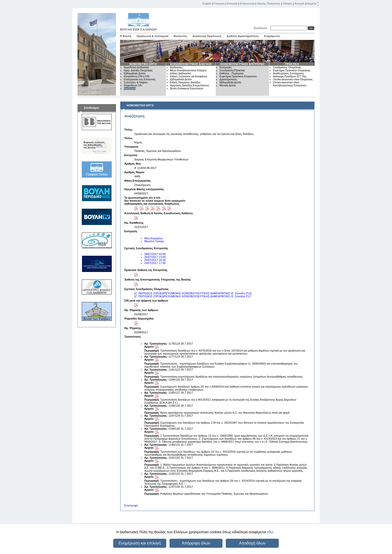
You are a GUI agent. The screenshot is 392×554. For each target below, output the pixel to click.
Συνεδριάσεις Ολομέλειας (287, 67)
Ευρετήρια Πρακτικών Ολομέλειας (292, 70)
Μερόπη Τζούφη (154, 241)
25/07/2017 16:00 (155, 260)
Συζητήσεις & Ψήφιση (136, 82)
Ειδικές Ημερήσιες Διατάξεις (185, 82)
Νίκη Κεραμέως (154, 238)
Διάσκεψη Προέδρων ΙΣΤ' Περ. (290, 76)
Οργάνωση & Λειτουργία (152, 36)
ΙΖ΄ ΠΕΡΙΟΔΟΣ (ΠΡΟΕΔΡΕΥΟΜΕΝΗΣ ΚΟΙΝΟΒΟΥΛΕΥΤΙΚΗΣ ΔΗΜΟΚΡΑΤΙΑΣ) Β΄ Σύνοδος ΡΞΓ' (193, 296)
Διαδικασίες (176, 67)
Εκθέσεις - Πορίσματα (231, 73)
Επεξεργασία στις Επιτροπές (140, 79)
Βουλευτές (180, 36)
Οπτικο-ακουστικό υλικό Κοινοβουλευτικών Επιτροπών (290, 84)
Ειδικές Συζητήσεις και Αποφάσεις (189, 76)
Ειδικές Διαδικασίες (180, 73)
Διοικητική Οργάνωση (207, 36)
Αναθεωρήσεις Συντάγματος (288, 73)
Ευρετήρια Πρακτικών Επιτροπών (238, 76)
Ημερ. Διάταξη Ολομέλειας (138, 70)
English (207, 4)
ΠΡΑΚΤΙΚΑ (292, 64)
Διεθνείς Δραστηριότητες (243, 36)
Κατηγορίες (226, 67)
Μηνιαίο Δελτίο (228, 85)
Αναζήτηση (261, 28)
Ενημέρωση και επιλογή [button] (140, 543)
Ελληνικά (232, 4)
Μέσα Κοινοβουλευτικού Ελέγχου (188, 70)
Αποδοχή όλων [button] (252, 543)
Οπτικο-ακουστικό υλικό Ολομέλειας (293, 79)
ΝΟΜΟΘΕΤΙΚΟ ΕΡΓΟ (143, 64)
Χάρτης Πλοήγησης (269, 4)
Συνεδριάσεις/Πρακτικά (232, 70)
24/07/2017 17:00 (155, 263)
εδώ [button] (270, 532)
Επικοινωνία (247, 4)
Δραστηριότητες (228, 79)
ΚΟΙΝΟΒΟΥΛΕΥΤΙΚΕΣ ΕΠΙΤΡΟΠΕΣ (242, 64)
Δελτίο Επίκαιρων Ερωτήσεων (187, 88)
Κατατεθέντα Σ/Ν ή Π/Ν (136, 76)
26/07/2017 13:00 (155, 257)
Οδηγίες (287, 4)
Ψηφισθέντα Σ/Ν (133, 85)
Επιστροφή (131, 505)
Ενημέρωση (272, 36)
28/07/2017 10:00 (155, 254)
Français (219, 4)
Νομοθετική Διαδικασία (136, 67)
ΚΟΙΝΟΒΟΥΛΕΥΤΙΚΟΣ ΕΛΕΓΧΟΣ (191, 64)
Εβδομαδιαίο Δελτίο (135, 73)
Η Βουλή (126, 36)
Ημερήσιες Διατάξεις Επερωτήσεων (189, 85)
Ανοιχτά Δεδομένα (305, 4)
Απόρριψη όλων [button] (196, 543)
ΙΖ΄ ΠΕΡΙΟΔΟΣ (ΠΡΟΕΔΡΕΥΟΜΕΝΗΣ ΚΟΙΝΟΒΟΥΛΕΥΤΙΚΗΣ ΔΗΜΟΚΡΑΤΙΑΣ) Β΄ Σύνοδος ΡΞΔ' (193, 293)
